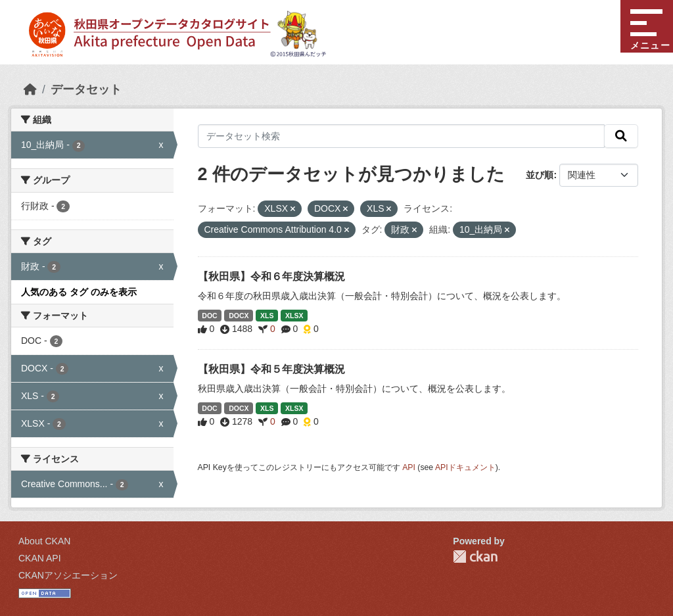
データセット (86, 89)
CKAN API (40, 558)
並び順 (540, 175)
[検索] (621, 136)
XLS (267, 316)
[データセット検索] (402, 136)
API (409, 467)
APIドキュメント (465, 467)
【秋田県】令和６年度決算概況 (271, 276)
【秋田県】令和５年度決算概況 (271, 369)
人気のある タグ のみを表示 (79, 292)
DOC (209, 316)
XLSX (294, 316)
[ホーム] (30, 89)
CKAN (475, 557)
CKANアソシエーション (68, 575)
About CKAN (44, 541)
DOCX (239, 316)
